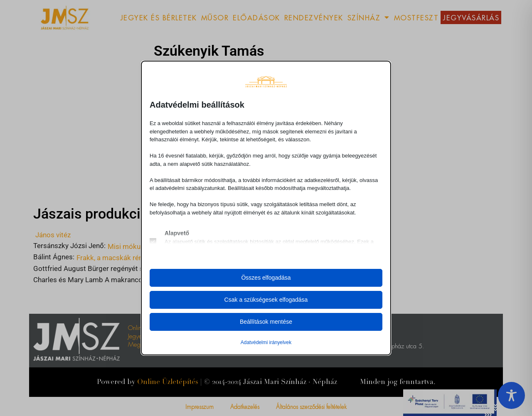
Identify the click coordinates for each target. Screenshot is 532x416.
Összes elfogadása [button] (266, 278)
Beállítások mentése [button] (266, 322)
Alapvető (177, 233)
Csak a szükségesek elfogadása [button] (266, 300)
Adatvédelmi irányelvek (266, 342)
